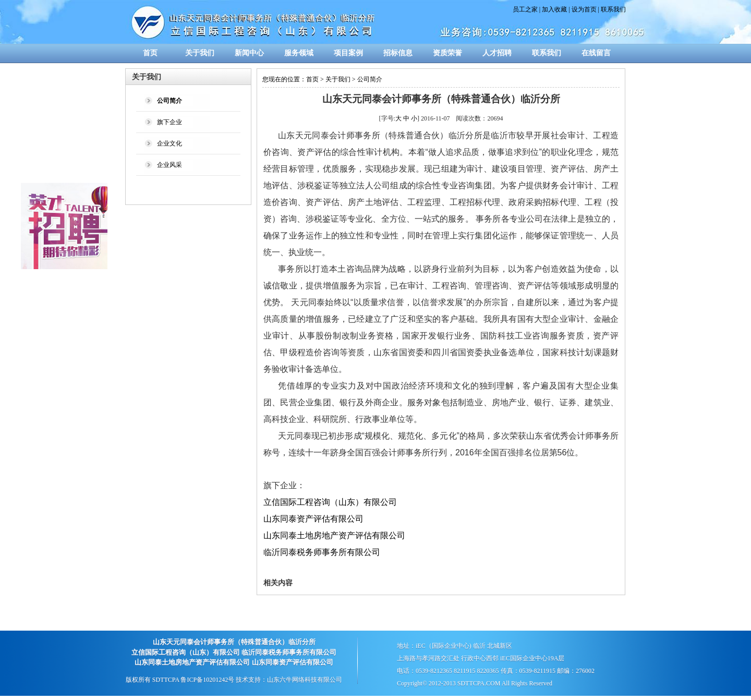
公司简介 (370, 79)
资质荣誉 (447, 53)
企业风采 (169, 165)
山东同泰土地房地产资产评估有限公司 (334, 535)
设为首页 (584, 9)
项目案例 (348, 53)
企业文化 (169, 143)
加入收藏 (554, 9)
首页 (150, 53)
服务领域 (299, 53)
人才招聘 (497, 53)
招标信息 (398, 53)
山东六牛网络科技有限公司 (305, 680)
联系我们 (613, 9)
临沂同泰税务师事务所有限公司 (322, 552)
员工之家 (525, 9)
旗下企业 (169, 122)
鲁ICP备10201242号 (207, 680)
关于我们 (200, 53)
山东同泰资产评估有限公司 (313, 519)
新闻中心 (249, 53)
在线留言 (596, 53)
